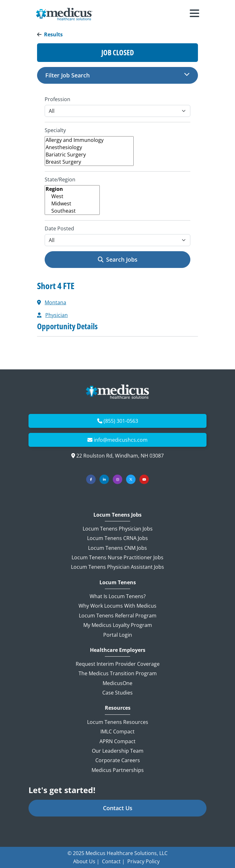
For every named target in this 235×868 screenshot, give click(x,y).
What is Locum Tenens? (118, 596)
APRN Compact (118, 741)
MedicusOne (118, 683)
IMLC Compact (118, 731)
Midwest (72, 204)
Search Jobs (118, 259)
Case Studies (118, 693)
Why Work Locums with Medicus (118, 606)
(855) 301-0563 (121, 421)
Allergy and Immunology (89, 140)
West (72, 196)
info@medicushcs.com (121, 440)
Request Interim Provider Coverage (118, 664)
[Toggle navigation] (194, 14)
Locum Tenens (118, 583)
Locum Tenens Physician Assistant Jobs (118, 567)
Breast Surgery (89, 162)
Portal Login (118, 635)
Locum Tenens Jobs (118, 515)
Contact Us (118, 808)
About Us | (86, 861)
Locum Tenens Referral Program (118, 616)
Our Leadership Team (118, 751)
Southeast (72, 211)
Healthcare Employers (118, 650)
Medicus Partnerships (118, 770)
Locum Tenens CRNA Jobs (118, 538)
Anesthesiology (89, 147)
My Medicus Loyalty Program (118, 625)
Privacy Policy (143, 861)
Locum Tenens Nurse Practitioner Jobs (118, 557)
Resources (118, 708)
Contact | (113, 861)
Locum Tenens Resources (118, 722)
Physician (57, 315)
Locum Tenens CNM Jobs (118, 548)
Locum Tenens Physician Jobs (118, 529)
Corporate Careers (118, 760)
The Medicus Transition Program (118, 673)
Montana (55, 302)
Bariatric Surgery (89, 155)
